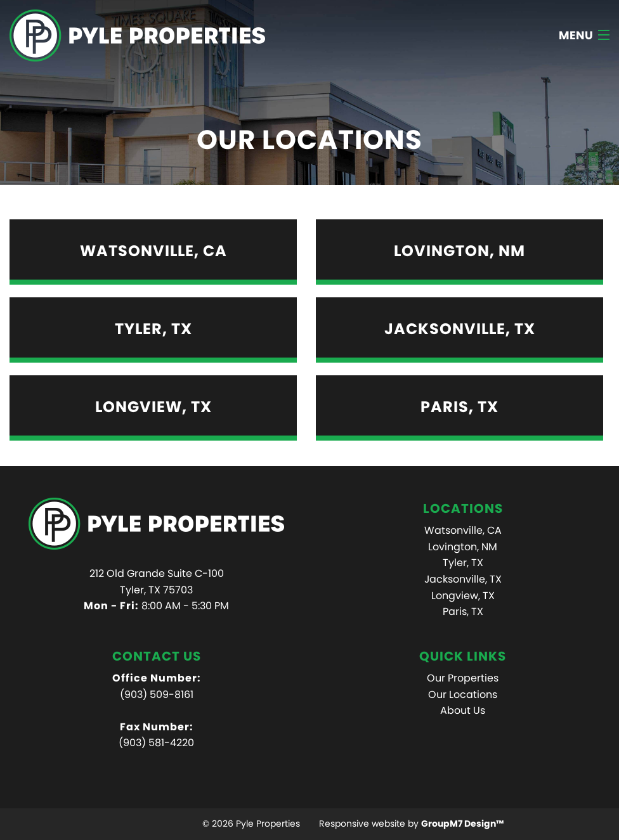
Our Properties (463, 678)
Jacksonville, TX (463, 579)
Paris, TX (463, 611)
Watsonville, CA (463, 530)
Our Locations (463, 695)
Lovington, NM (463, 547)
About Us (463, 710)
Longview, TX (463, 596)
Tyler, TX (463, 563)
